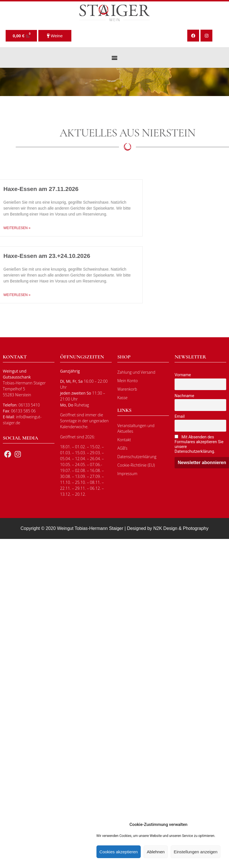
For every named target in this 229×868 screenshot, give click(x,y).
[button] (115, 57)
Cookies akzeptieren (119, 852)
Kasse (122, 398)
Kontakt (124, 440)
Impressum (127, 474)
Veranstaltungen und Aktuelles (136, 428)
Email (180, 416)
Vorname (183, 375)
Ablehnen (156, 852)
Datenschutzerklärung (137, 457)
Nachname (184, 396)
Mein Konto (127, 381)
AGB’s (122, 448)
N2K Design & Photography (181, 528)
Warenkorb (127, 389)
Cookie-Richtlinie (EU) (136, 465)
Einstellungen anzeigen (196, 852)
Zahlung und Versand (136, 372)
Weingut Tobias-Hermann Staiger (90, 528)
